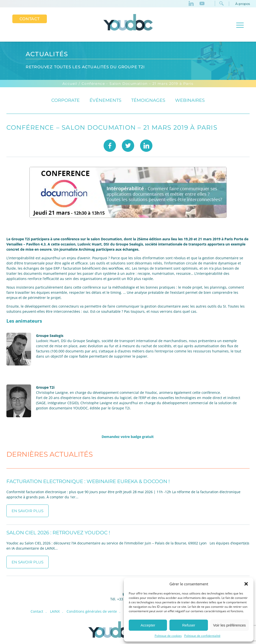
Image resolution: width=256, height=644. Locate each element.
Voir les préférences (229, 625)
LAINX (55, 612)
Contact (30, 19)
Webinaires (190, 101)
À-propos (243, 4)
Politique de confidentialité (202, 636)
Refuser (189, 625)
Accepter (148, 625)
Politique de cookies (168, 636)
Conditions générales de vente (92, 612)
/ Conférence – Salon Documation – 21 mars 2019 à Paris (136, 84)
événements (105, 101)
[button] (246, 584)
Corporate (65, 101)
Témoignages (148, 101)
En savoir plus (27, 511)
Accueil (70, 84)
